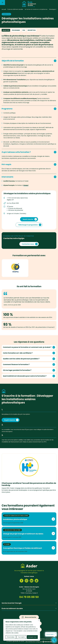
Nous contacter (31, 617)
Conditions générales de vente (15, 641)
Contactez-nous (28, 244)
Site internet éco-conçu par (39, 642)
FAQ (24, 30)
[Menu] (2, 3)
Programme (16, 30)
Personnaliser (11, 637)
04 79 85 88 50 (29, 597)
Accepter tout (32, 637)
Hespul (26, 185)
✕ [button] (56, 633)
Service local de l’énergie (29, 603)
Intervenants (29, 177)
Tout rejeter (21, 637)
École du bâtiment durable (29, 609)
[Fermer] (38, 621)
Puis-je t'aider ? (50, 634)
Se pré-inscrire (28, 219)
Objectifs (6, 30)
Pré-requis (29, 164)
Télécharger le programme (28, 225)
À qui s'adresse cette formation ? (29, 152)
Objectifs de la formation (29, 61)
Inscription (32, 30)
